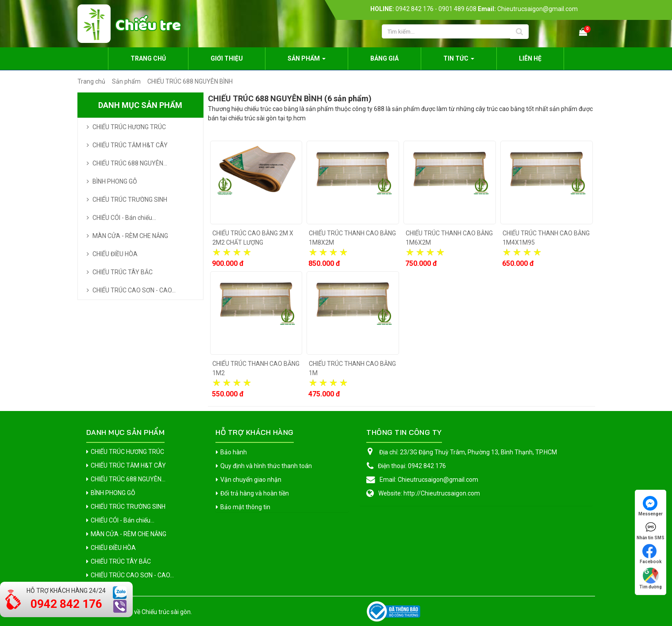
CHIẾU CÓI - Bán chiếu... (124, 218)
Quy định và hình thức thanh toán (266, 466)
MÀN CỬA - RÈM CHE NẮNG (130, 236)
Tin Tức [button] (459, 61)
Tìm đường (651, 578)
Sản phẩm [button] (307, 61)
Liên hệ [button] (530, 58)
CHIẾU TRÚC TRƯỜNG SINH (130, 200)
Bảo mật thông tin (245, 507)
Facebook (651, 554)
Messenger (651, 506)
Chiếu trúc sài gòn (166, 612)
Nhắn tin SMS (651, 530)
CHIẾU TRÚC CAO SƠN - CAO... (134, 290)
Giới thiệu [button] (227, 58)
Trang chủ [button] (148, 58)
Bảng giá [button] (384, 58)
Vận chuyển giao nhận (251, 480)
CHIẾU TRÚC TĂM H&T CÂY (130, 145)
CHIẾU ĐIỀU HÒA (115, 254)
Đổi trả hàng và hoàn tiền (255, 493)
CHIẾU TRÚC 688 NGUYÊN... (130, 163)
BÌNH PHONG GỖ (115, 181)
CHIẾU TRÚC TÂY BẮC (123, 272)
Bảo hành (234, 452)
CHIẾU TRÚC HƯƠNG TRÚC (129, 127)
